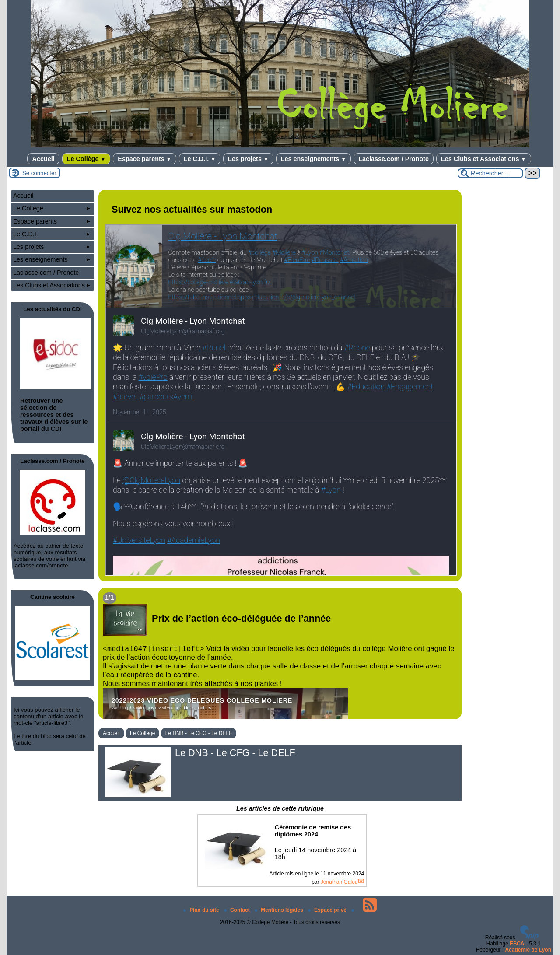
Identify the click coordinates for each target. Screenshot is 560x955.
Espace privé (328, 910)
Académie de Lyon (528, 950)
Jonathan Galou (339, 882)
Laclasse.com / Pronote (394, 159)
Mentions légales (280, 910)
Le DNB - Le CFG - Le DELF (199, 733)
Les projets (248, 159)
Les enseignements (313, 159)
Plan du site (202, 910)
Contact (238, 910)
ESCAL (519, 944)
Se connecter (39, 173)
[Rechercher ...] (490, 173)
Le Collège (86, 159)
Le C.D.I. (200, 159)
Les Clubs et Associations (484, 159)
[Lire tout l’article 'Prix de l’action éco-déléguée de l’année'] (280, 654)
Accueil (43, 159)
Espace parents (144, 159)
